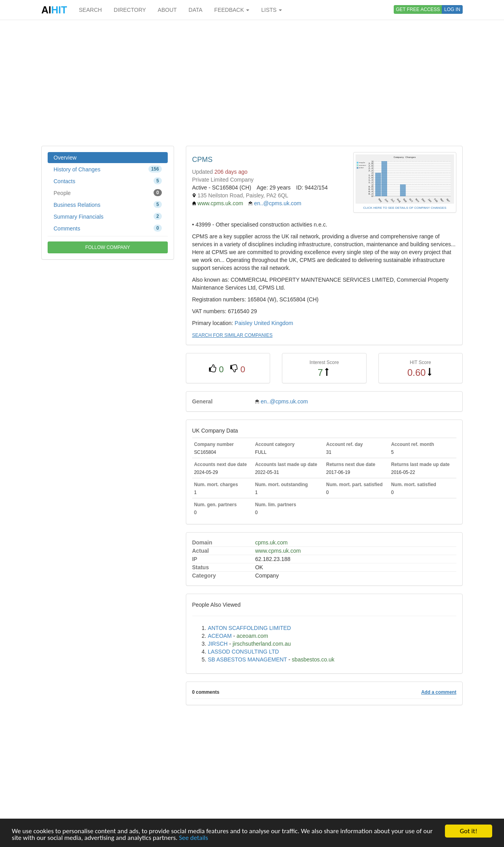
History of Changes (108, 169)
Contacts (108, 181)
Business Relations (108, 204)
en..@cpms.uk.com (278, 203)
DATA (195, 10)
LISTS (271, 10)
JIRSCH (218, 644)
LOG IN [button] (452, 9)
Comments (108, 228)
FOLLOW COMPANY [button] (107, 247)
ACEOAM (220, 636)
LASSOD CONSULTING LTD (244, 652)
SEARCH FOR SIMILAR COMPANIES (232, 335)
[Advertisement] (252, 83)
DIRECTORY (130, 10)
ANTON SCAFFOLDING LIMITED (249, 628)
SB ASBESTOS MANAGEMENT (247, 659)
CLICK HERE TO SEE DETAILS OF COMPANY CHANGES (405, 208)
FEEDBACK (232, 10)
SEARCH (90, 10)
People (108, 193)
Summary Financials (108, 216)
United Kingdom (274, 323)
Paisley (244, 323)
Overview (65, 158)
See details (193, 838)
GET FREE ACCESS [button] (418, 9)
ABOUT (167, 10)
